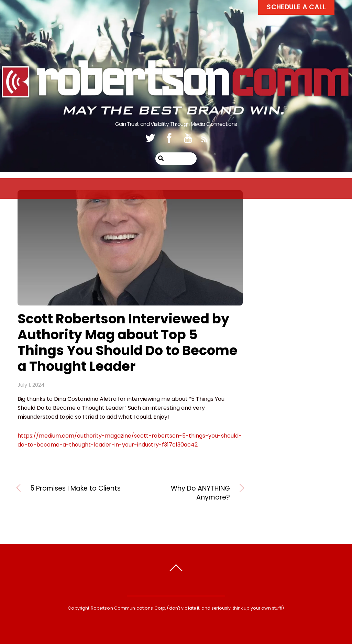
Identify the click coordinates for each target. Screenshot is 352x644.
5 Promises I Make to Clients (75, 489)
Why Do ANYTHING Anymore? (183, 493)
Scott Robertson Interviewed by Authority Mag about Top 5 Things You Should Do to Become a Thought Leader (128, 342)
